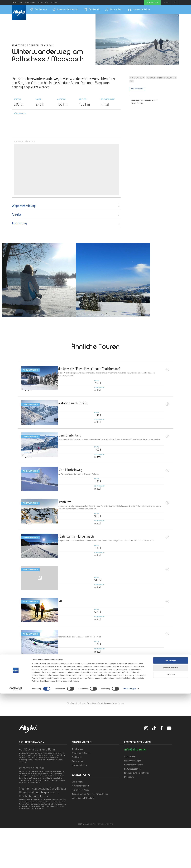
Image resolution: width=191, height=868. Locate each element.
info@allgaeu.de (135, 789)
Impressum (129, 816)
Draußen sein (77, 789)
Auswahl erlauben (171, 842)
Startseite (19, 45)
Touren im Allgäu (41, 45)
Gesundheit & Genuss (81, 793)
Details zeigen (130, 863)
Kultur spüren (77, 801)
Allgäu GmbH (130, 796)
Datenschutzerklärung (134, 804)
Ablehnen (171, 849)
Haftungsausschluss (133, 808)
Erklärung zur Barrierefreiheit (137, 812)
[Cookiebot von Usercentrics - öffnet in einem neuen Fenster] (16, 863)
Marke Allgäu (77, 821)
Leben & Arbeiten (79, 805)
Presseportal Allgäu (133, 800)
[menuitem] (38, 9)
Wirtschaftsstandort (80, 825)
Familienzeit (77, 797)
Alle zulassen (171, 835)
